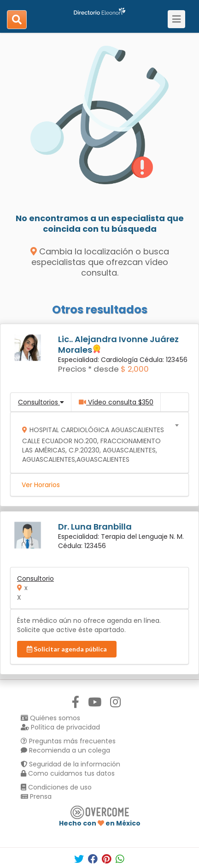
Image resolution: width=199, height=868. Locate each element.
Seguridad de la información (70, 764)
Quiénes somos (50, 718)
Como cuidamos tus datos (68, 773)
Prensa (36, 796)
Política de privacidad (60, 727)
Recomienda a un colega (65, 750)
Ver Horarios (41, 485)
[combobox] (97, 443)
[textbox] (97, 443)
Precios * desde (88, 369)
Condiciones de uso (56, 787)
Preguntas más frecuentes (68, 741)
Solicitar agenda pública (67, 649)
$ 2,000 (135, 369)
